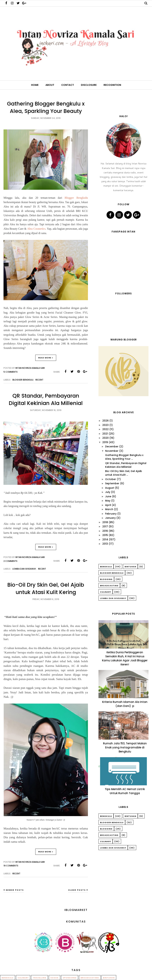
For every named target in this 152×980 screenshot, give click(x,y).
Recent (39, 380)
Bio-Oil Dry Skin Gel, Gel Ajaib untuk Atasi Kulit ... (124, 473)
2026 (105, 421)
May (108, 501)
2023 (105, 425)
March (109, 509)
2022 (105, 429)
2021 (105, 434)
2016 (105, 531)
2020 (105, 438)
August (110, 488)
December (112, 446)
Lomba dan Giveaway (24, 569)
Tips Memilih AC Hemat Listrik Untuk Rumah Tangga (125, 791)
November (112, 451)
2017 (105, 526)
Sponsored (70, 978)
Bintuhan (130, 567)
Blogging (106, 579)
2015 (105, 535)
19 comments (11, 866)
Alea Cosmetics (36, 229)
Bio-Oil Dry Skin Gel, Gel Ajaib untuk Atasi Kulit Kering (46, 589)
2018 (105, 522)
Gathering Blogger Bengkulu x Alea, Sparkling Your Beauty (46, 107)
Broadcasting (109, 586)
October (111, 479)
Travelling (39, 978)
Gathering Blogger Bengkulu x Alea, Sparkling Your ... (124, 457)
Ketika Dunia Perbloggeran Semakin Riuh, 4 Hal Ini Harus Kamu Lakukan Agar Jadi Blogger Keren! (125, 658)
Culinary (106, 592)
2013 (105, 544)
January (110, 518)
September (112, 483)
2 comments (10, 561)
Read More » (46, 358)
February (111, 514)
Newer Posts (15, 890)
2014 (105, 540)
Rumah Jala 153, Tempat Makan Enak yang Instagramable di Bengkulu (125, 747)
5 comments (11, 372)
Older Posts (77, 890)
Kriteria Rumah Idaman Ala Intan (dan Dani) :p (125, 704)
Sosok (54, 978)
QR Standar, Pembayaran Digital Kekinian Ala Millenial (46, 400)
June (108, 496)
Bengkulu (106, 567)
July (108, 492)
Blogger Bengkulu (76, 198)
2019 (105, 442)
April (108, 505)
